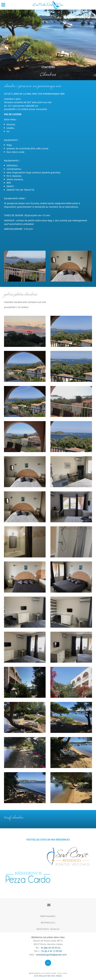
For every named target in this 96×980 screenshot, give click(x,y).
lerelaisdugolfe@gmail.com (51, 955)
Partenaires (48, 916)
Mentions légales (48, 929)
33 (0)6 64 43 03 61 (51, 948)
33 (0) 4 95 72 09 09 (52, 951)
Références (48, 923)
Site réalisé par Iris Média (48, 976)
